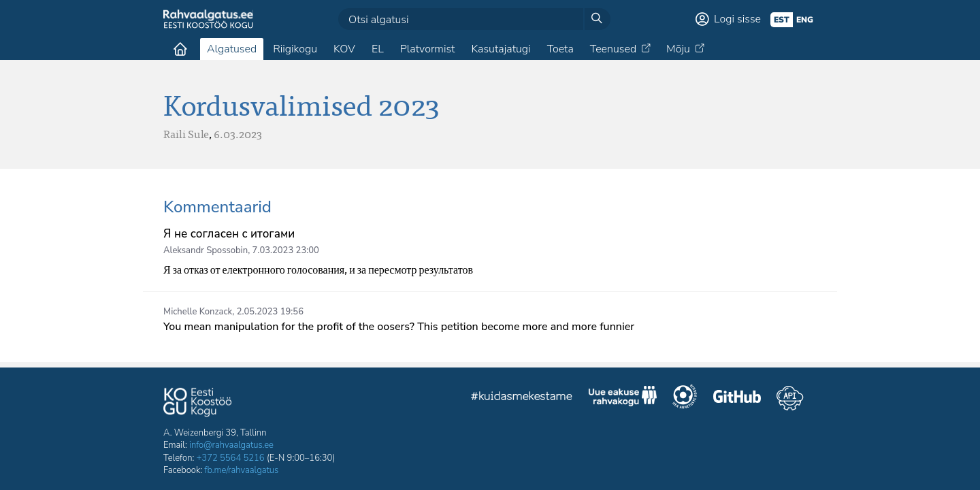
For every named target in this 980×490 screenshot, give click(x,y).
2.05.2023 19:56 (270, 312)
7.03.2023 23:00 (286, 250)
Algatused (232, 49)
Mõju (678, 49)
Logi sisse (737, 19)
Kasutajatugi (501, 49)
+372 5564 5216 (231, 458)
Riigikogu (295, 49)
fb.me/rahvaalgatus (241, 470)
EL (378, 49)
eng (805, 20)
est (782, 20)
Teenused (613, 49)
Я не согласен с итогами (229, 234)
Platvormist (428, 49)
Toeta (560, 49)
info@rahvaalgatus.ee (231, 445)
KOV (344, 49)
